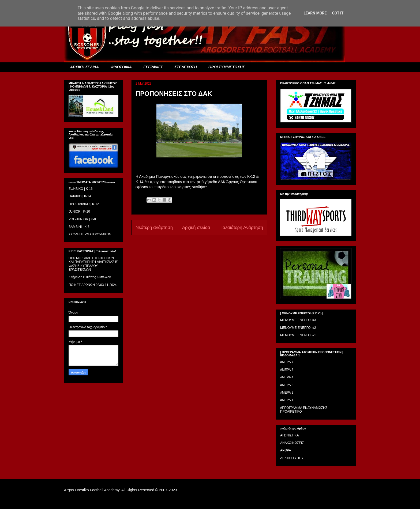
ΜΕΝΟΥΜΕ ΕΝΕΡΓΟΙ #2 (298, 328)
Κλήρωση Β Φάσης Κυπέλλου (90, 277)
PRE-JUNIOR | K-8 (82, 219)
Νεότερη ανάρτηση (154, 227)
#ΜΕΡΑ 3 (287, 385)
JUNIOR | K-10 (79, 212)
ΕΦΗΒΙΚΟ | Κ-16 (81, 189)
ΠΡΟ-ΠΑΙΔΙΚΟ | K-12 (84, 204)
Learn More (315, 13)
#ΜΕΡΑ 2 (287, 393)
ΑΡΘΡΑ (286, 450)
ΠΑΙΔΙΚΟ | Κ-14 (80, 196)
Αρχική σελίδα (196, 227)
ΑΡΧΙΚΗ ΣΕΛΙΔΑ (85, 67)
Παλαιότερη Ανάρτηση (241, 227)
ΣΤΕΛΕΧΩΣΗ (185, 67)
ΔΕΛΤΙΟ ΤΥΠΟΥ (292, 458)
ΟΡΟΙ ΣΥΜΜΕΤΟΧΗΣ (227, 67)
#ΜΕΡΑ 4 (287, 377)
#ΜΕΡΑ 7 (287, 362)
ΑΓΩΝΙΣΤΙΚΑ (290, 435)
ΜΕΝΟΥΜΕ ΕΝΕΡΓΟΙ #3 (298, 320)
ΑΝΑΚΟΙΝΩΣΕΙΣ (292, 443)
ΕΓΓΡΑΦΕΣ (153, 67)
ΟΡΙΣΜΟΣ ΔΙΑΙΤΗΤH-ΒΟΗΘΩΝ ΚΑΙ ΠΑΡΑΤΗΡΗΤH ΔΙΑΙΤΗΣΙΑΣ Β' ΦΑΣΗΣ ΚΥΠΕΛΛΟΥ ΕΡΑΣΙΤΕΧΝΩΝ (93, 264)
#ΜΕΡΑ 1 (287, 400)
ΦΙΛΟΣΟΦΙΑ (121, 67)
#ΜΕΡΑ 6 (287, 370)
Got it (338, 13)
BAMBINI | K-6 (79, 227)
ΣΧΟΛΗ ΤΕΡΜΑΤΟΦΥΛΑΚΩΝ (90, 234)
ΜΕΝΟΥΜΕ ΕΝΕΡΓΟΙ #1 (298, 335)
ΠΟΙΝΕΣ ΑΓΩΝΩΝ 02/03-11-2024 (93, 285)
